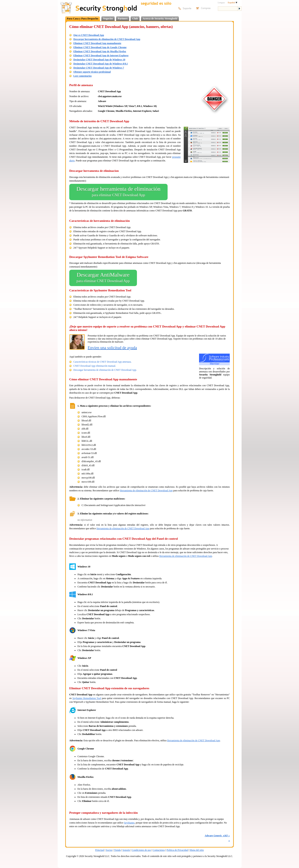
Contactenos (159, 850)
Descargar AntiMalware (103, 278)
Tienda (117, 850)
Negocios (108, 18)
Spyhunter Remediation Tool (87, 698)
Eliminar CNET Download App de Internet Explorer (101, 55)
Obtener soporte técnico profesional (92, 72)
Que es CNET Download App (89, 35)
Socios (109, 850)
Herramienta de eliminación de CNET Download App (146, 491)
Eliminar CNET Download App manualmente (97, 43)
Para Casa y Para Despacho (83, 18)
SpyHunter (129, 823)
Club (135, 18)
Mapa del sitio (197, 850)
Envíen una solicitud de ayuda (112, 348)
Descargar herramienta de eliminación (118, 192)
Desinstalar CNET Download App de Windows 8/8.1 (101, 64)
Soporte (126, 850)
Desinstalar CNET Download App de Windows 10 (99, 60)
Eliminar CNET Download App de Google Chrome (100, 47)
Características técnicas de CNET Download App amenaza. (102, 362)
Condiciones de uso (141, 850)
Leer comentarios (82, 76)
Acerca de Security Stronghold (160, 18)
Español (233, 2)
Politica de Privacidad (177, 850)
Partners (123, 18)
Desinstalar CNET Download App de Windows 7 (99, 68)
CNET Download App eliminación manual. (95, 366)
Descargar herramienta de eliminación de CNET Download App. (105, 370)
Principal (100, 850)
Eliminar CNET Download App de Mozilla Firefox (100, 51)
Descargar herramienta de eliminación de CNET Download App (107, 39)
